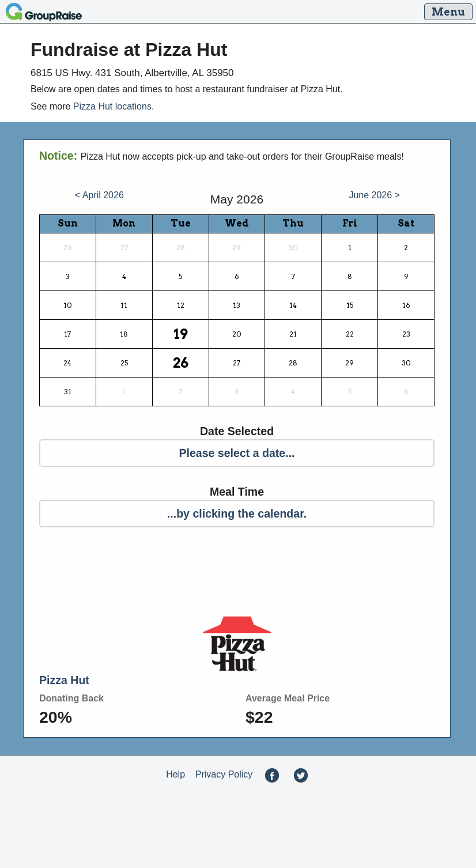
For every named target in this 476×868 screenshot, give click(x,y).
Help (175, 775)
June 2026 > (374, 195)
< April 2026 (99, 195)
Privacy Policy (224, 775)
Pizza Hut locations (112, 106)
